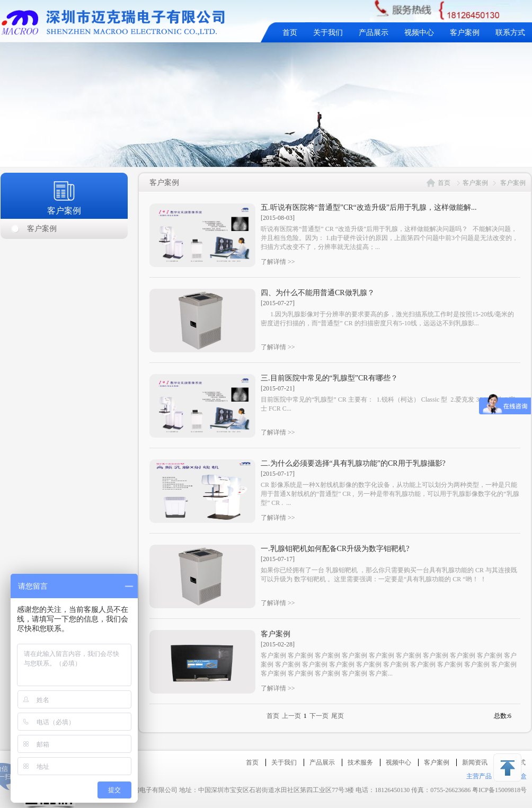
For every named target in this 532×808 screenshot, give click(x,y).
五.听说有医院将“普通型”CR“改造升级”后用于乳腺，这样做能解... (369, 207)
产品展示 (374, 33)
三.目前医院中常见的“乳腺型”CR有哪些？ (329, 378)
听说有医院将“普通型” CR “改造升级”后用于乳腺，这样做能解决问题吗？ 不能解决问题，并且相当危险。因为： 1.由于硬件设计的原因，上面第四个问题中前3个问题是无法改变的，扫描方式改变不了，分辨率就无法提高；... (389, 238)
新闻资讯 (475, 762)
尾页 (338, 716)
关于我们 (328, 33)
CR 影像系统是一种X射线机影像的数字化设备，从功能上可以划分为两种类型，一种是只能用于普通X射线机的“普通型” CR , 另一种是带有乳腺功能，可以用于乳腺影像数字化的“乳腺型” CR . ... (390, 494)
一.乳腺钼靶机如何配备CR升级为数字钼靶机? (335, 549)
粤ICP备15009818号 (499, 790)
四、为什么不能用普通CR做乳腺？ (318, 293)
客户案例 (465, 33)
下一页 (319, 716)
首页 (290, 33)
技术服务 (360, 762)
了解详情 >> (278, 262)
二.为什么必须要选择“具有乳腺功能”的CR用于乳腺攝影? (353, 463)
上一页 (291, 716)
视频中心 (419, 33)
